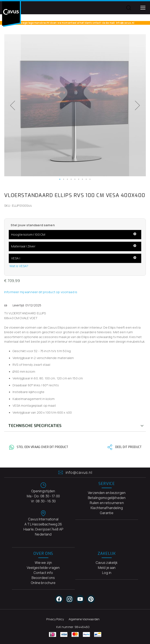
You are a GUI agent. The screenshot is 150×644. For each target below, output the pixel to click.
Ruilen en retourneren (107, 503)
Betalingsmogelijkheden (107, 498)
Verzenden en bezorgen (107, 493)
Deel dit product (128, 447)
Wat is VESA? (19, 266)
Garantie (107, 513)
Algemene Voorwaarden (84, 619)
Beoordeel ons (43, 578)
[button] (13, 105)
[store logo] (12, 14)
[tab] (75, 426)
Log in (107, 573)
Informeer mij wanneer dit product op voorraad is (41, 292)
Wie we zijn (43, 563)
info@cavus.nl (75, 472)
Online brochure (43, 583)
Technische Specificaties (35, 426)
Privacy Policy (55, 619)
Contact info (43, 573)
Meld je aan (107, 568)
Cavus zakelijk (107, 563)
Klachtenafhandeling (107, 508)
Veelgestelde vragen (43, 568)
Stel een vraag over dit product (42, 447)
